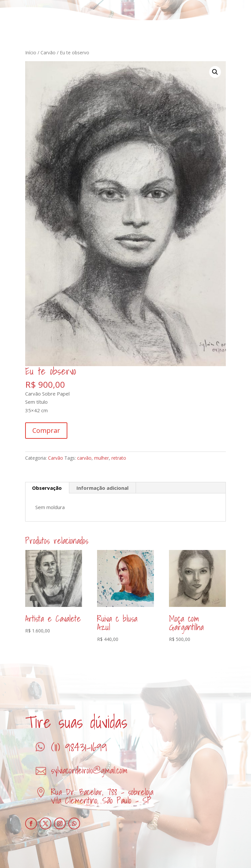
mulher (101, 458)
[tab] (47, 488)
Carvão (48, 53)
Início (31, 53)
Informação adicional (102, 488)
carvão (84, 458)
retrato (119, 458)
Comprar (46, 430)
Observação (47, 488)
